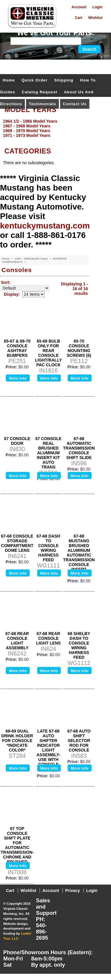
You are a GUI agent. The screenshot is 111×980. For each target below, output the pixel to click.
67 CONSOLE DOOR (17, 441)
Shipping (64, 80)
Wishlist (95, 18)
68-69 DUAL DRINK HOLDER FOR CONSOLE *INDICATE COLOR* (17, 741)
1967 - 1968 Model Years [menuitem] (27, 126)
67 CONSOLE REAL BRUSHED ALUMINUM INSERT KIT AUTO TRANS (48, 453)
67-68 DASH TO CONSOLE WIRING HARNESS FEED (48, 548)
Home (9, 80)
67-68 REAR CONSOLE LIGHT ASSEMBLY (17, 641)
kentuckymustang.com (45, 226)
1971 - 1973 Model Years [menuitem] (27, 135)
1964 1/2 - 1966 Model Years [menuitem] (30, 121)
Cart (79, 18)
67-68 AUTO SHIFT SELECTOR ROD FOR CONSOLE (79, 741)
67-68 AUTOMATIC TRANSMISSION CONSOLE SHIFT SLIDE (79, 448)
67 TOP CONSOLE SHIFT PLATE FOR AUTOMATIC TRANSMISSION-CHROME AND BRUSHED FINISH (17, 848)
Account (79, 7)
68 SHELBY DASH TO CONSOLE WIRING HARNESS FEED (79, 645)
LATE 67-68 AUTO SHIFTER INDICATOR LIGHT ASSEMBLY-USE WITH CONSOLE (48, 748)
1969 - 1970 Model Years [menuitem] (27, 131)
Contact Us (75, 104)
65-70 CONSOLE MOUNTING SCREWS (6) (79, 348)
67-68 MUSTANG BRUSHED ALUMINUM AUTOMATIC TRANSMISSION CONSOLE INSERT (79, 553)
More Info (18, 378)
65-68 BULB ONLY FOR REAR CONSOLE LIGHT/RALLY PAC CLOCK (48, 353)
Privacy (73, 891)
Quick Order (35, 80)
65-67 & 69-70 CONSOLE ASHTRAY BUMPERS (17, 348)
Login (97, 7)
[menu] (54, 128)
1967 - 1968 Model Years (32, 259)
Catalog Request (40, 92)
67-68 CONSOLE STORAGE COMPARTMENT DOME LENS (17, 543)
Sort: (6, 282)
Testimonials (43, 104)
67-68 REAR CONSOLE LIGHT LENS (48, 638)
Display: (12, 294)
